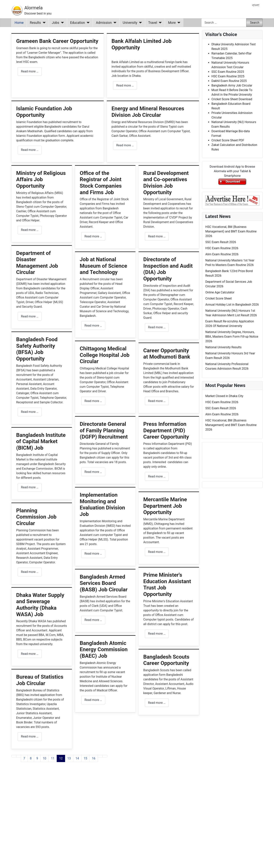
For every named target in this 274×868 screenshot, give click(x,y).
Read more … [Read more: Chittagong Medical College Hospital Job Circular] (93, 401)
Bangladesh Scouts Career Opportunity (166, 660)
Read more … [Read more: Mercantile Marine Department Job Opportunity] (157, 552)
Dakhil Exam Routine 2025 (229, 81)
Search (255, 23)
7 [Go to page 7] (24, 758)
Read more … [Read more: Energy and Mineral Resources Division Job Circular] (125, 145)
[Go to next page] (100, 756)
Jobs (55, 23)
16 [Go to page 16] (94, 758)
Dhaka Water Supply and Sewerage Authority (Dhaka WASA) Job (40, 605)
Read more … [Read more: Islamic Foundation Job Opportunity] (30, 150)
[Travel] (160, 23)
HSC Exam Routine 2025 (228, 76)
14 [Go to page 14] (77, 758)
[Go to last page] (105, 756)
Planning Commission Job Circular (36, 517)
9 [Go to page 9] (37, 758)
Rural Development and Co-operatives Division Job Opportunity (166, 183)
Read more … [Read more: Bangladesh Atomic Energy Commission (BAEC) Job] (93, 700)
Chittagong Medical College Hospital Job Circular (105, 355)
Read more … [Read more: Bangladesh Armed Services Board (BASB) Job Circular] (93, 620)
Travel (153, 23)
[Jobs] (62, 23)
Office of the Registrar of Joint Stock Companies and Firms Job (101, 183)
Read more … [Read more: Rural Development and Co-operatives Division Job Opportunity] (157, 236)
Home (19, 23)
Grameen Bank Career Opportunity (57, 41)
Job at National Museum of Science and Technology (103, 266)
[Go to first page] (14, 756)
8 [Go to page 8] (31, 758)
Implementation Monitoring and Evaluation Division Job (102, 504)
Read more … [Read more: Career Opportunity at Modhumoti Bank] (157, 401)
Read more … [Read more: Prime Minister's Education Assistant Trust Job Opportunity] (157, 634)
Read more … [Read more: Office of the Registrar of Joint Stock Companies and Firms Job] (93, 236)
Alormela (33, 8)
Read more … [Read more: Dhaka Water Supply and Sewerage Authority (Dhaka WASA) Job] (30, 654)
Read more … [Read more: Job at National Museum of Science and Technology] (93, 325)
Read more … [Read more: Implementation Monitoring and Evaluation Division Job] (93, 554)
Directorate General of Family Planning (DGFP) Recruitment (104, 430)
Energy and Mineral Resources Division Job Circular (148, 112)
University (130, 23)
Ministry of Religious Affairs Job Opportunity (41, 179)
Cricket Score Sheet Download (232, 99)
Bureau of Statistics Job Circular (40, 680)
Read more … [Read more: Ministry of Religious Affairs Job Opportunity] (30, 230)
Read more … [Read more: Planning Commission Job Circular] (30, 572)
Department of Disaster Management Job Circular (37, 263)
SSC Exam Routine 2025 (228, 72)
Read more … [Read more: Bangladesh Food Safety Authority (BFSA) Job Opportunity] (30, 412)
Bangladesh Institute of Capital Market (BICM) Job (41, 441)
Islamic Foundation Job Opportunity (44, 112)
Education (78, 23)
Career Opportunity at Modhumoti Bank (167, 354)
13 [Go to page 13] (69, 758)
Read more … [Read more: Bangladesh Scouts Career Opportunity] (157, 703)
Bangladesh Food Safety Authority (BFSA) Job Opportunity (37, 349)
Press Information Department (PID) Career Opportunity (166, 430)
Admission (104, 23)
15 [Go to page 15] (85, 758)
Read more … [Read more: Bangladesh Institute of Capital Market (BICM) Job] (30, 487)
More (172, 23)
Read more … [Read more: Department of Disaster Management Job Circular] (30, 316)
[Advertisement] (105, 820)
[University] (140, 23)
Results (35, 23)
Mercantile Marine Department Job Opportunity (165, 506)
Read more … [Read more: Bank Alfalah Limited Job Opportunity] (125, 85)
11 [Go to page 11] (53, 758)
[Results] (43, 23)
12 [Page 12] (61, 758)
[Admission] (114, 23)
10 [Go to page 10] (45, 758)
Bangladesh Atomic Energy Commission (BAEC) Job (104, 649)
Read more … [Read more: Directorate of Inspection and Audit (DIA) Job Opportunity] (157, 327)
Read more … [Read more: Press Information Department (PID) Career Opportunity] (157, 476)
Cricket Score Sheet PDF (228, 140)
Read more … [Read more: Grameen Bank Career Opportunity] (30, 71)
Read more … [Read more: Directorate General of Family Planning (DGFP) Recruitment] (93, 472)
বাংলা (256, 5)
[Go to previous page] (19, 756)
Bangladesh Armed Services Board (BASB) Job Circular (104, 583)
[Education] (87, 23)
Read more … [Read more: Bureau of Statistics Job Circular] (30, 736)
